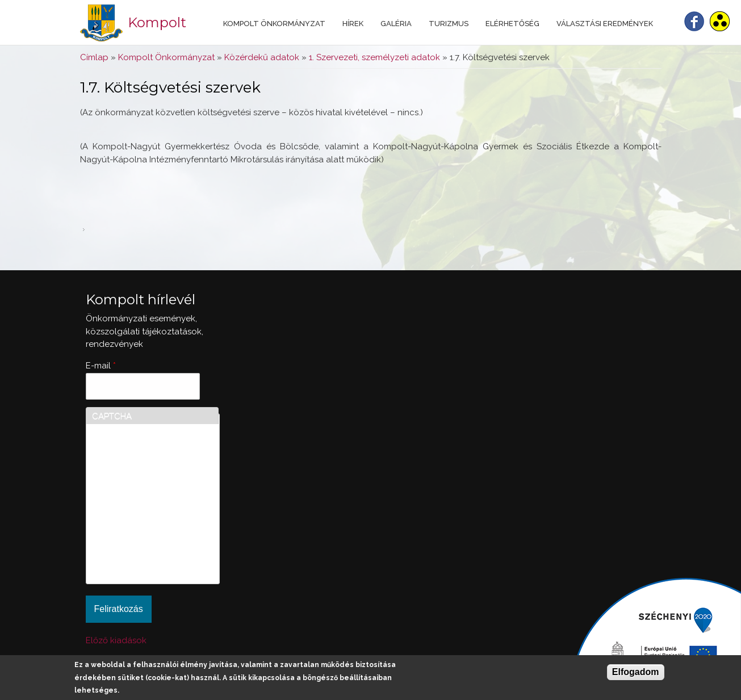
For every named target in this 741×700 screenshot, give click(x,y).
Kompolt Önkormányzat (274, 24)
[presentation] (139, 537)
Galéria (396, 24)
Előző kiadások (116, 640)
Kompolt (157, 22)
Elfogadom (636, 672)
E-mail (101, 366)
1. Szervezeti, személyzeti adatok (374, 57)
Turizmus (449, 24)
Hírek (353, 24)
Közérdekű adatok (262, 57)
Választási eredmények (605, 24)
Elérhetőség (512, 24)
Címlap (94, 57)
